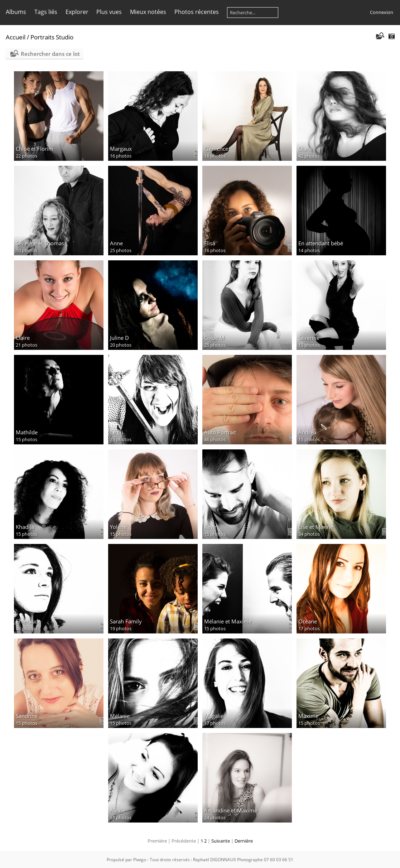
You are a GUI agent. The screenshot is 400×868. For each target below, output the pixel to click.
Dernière (244, 841)
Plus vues (109, 12)
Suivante (221, 841)
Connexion (382, 12)
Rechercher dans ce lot (50, 54)
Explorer (77, 12)
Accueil (16, 37)
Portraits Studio (52, 37)
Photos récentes (197, 12)
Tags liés (46, 12)
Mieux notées (148, 12)
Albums (16, 12)
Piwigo (140, 860)
